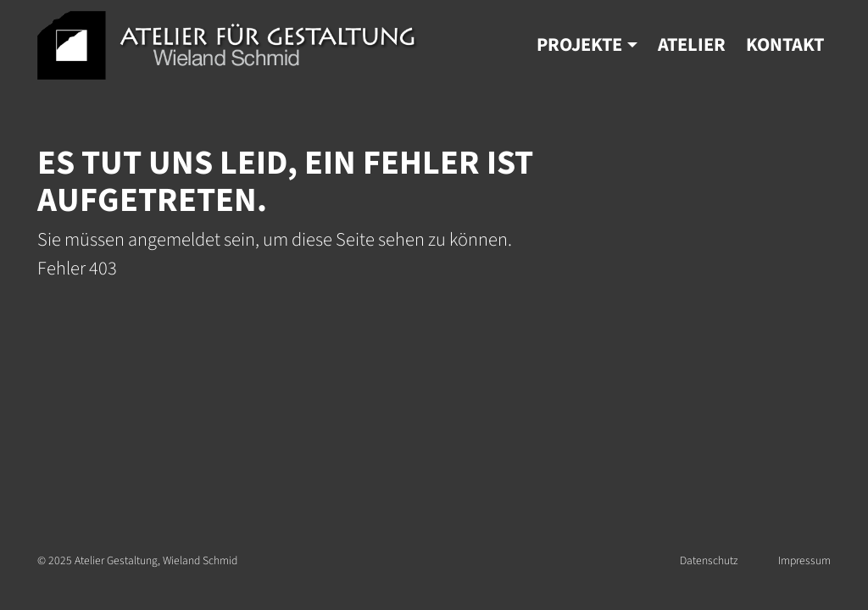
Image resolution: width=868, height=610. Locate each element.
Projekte (579, 45)
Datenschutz (709, 560)
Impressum (804, 560)
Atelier (692, 45)
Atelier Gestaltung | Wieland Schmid (228, 45)
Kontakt (785, 45)
